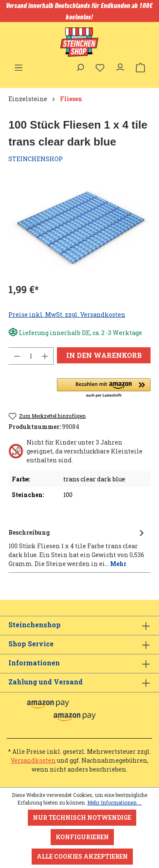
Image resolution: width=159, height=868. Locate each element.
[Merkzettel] (100, 68)
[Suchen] (80, 65)
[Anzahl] (31, 356)
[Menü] (19, 65)
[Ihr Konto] (120, 65)
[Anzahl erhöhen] (45, 356)
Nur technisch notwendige (82, 817)
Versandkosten (33, 760)
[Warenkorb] (140, 68)
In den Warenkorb (104, 355)
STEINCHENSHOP (36, 159)
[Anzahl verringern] (17, 356)
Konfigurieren (82, 837)
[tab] (77, 547)
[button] (104, 388)
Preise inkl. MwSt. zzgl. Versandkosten (67, 315)
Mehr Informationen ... (115, 802)
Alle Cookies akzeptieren (82, 856)
